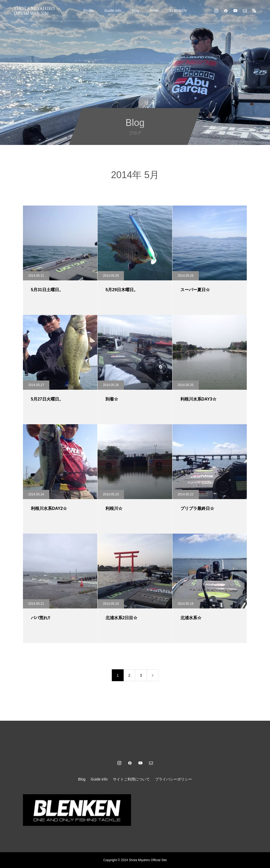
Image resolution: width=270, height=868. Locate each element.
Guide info (113, 11)
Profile (89, 11)
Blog (136, 11)
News (154, 11)
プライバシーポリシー (173, 779)
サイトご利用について (131, 779)
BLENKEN (178, 11)
